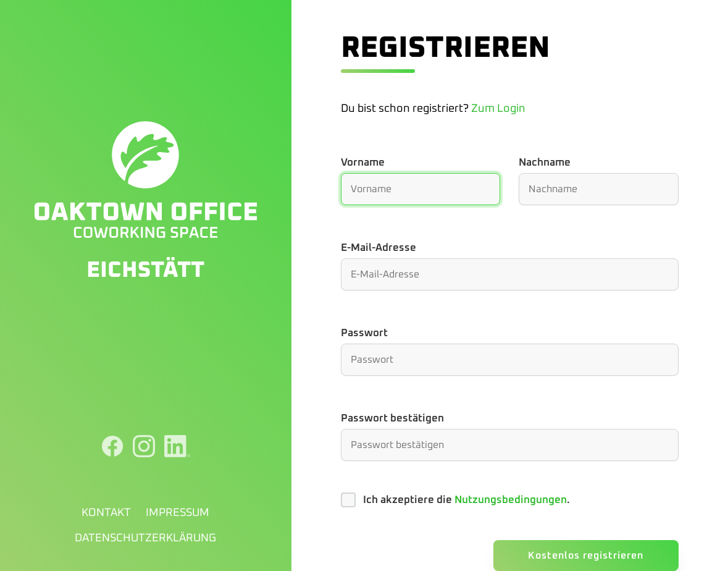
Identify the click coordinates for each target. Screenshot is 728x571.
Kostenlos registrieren (586, 556)
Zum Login (498, 109)
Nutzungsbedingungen (511, 500)
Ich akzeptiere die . (467, 500)
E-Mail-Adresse (379, 248)
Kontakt (106, 513)
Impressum (178, 513)
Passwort (364, 333)
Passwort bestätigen (392, 419)
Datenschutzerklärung (145, 538)
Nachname (545, 163)
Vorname (363, 163)
